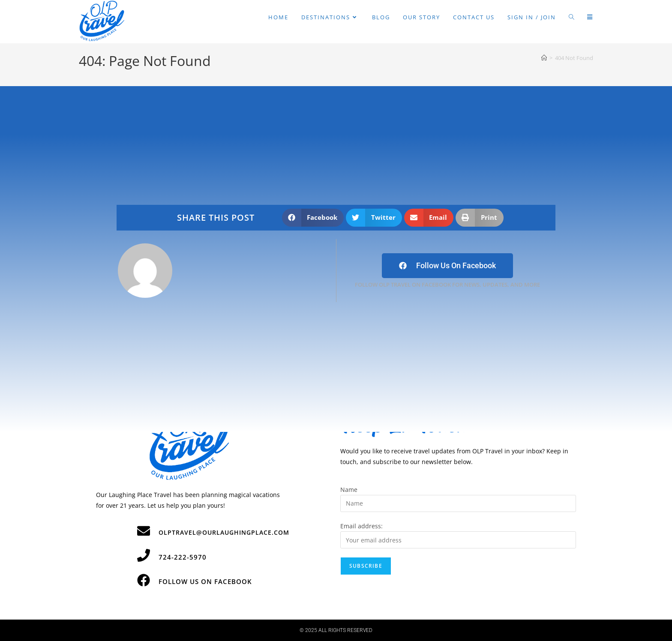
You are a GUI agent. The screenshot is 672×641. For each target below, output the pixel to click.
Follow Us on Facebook (205, 581)
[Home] (544, 58)
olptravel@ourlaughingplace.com (224, 532)
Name (349, 490)
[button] (313, 218)
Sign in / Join (532, 17)
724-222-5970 (183, 557)
